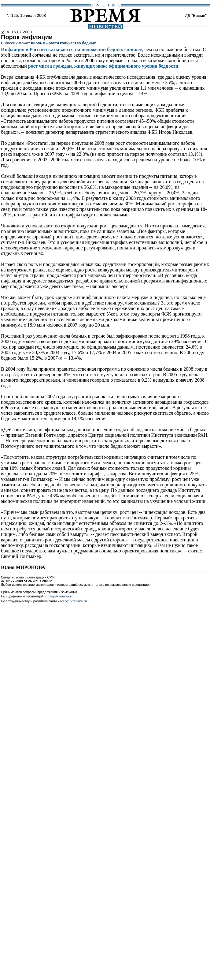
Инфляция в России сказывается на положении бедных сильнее (71, 49)
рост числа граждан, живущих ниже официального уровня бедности (103, 66)
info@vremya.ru (60, 596)
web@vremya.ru (74, 601)
